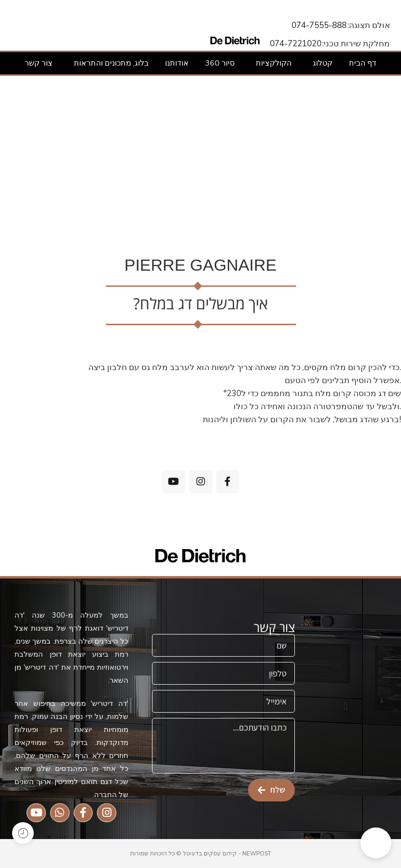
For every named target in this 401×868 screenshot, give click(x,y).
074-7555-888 (319, 25)
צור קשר (39, 63)
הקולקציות (271, 63)
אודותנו (177, 63)
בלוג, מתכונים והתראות (109, 63)
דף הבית (363, 63)
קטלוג (320, 63)
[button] (346, 707)
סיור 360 (220, 63)
